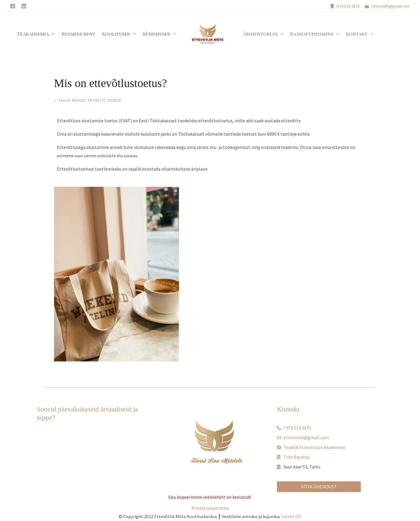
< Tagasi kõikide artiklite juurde (88, 100)
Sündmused (158, 34)
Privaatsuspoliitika (210, 508)
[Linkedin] (24, 6)
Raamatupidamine (308, 34)
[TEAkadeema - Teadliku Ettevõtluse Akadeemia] (208, 33)
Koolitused (120, 34)
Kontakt (351, 34)
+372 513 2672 (347, 6)
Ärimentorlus (259, 34)
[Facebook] (13, 6)
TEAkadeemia (41, 34)
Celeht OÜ (291, 516)
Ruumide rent (84, 34)
